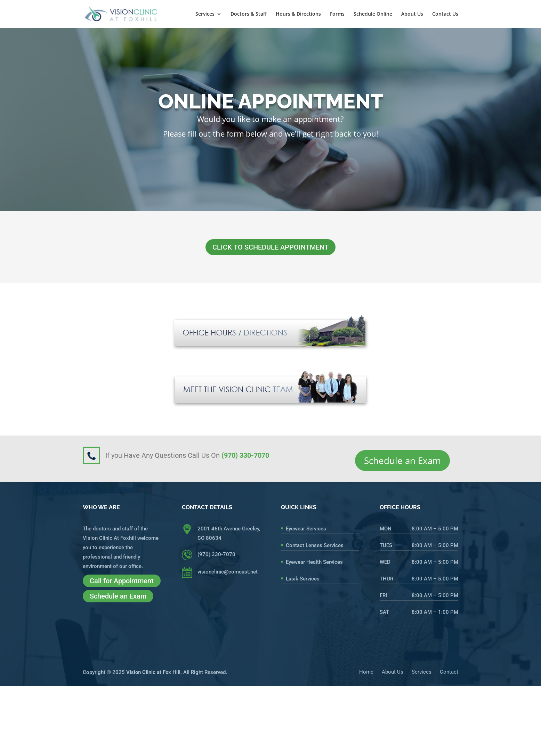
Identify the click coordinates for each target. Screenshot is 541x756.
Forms (337, 14)
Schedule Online (373, 14)
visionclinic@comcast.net (228, 572)
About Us (412, 14)
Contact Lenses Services (315, 545)
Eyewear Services (306, 529)
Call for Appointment (122, 581)
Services (205, 14)
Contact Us (445, 14)
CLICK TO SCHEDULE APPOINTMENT (270, 247)
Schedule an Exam (402, 461)
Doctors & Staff (249, 14)
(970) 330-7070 (216, 554)
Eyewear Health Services (314, 562)
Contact (449, 672)
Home (366, 672)
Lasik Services (303, 579)
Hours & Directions (298, 14)
